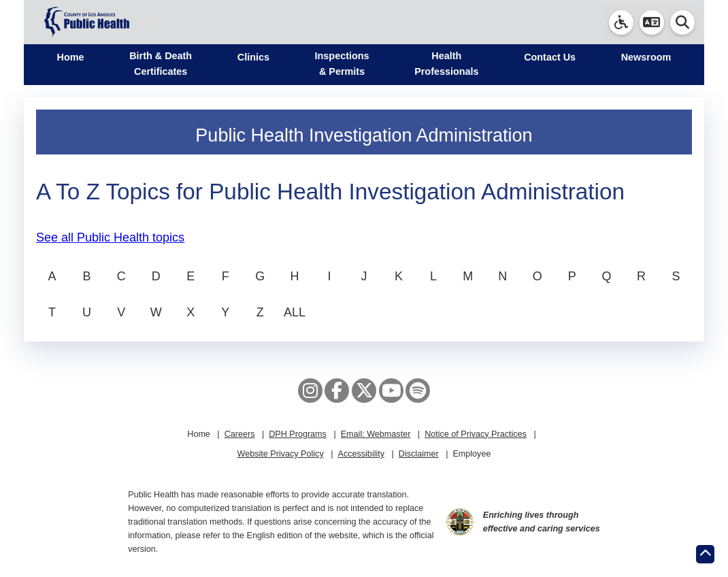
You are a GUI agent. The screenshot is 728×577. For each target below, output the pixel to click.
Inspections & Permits (342, 64)
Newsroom (646, 57)
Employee (471, 454)
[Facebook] (337, 391)
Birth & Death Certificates (161, 64)
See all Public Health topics (110, 237)
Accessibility (361, 454)
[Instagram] (310, 391)
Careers (240, 434)
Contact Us (550, 57)
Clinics (253, 57)
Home (71, 57)
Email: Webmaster (376, 434)
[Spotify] (418, 391)
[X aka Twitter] (364, 391)
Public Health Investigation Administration (364, 135)
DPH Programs (298, 434)
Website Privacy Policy (281, 454)
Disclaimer (419, 454)
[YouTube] (391, 391)
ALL (295, 312)
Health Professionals (446, 64)
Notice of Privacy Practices (476, 434)
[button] (652, 22)
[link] (621, 22)
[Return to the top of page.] (705, 554)
